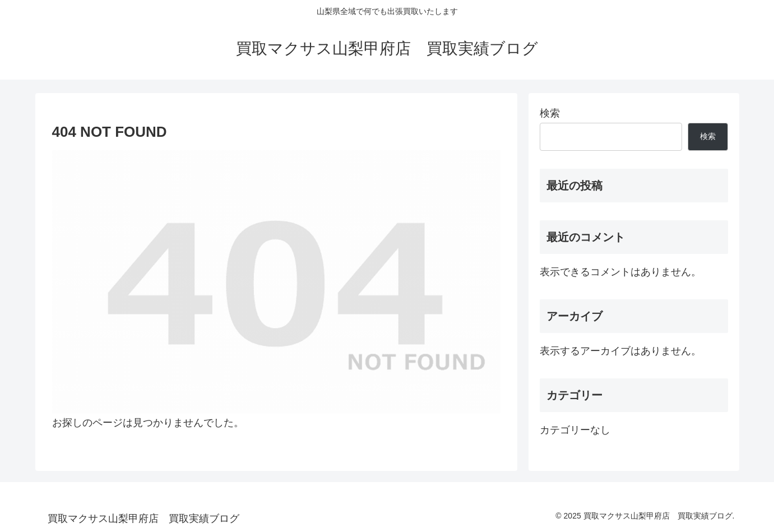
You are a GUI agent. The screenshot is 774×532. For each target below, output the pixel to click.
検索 (550, 113)
